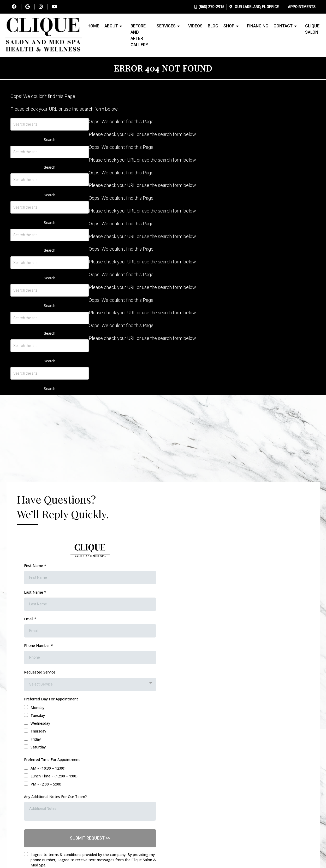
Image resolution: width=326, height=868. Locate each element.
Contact (283, 26)
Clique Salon (312, 29)
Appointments (302, 7)
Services (166, 26)
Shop (229, 26)
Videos (195, 26)
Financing (258, 26)
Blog (213, 26)
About (111, 26)
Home (93, 26)
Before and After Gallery (139, 35)
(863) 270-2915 (211, 7)
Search (49, 140)
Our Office (256, 7)
